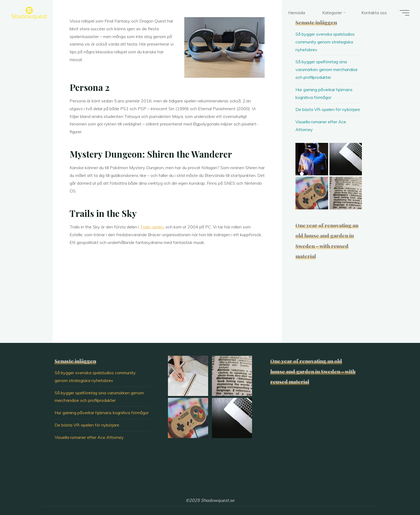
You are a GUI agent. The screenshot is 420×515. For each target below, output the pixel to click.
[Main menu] (404, 13)
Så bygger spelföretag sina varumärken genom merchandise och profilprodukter (327, 69)
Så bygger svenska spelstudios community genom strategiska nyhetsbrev (325, 42)
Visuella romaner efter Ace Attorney (89, 437)
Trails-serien (152, 227)
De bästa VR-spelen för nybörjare (328, 109)
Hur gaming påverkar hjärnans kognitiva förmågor (102, 413)
